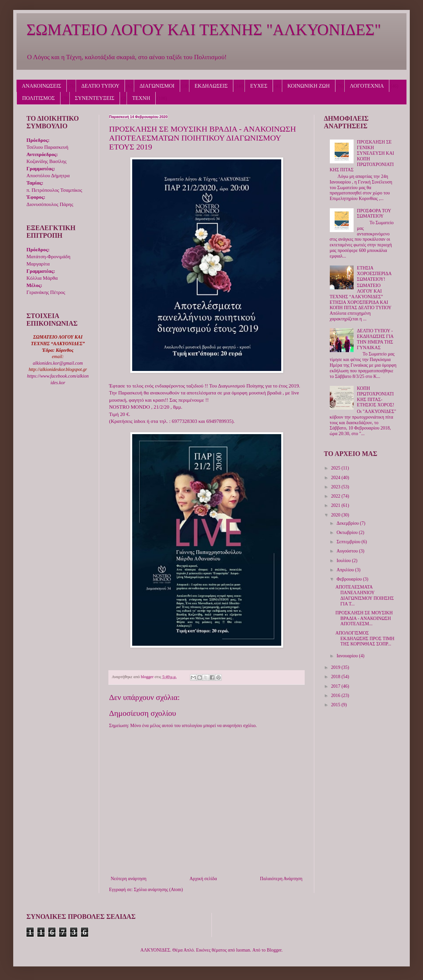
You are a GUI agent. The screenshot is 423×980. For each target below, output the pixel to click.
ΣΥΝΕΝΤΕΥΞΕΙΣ (95, 98)
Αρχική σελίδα (203, 879)
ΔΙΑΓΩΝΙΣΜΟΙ (157, 86)
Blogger (274, 950)
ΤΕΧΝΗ (141, 98)
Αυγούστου (348, 551)
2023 (336, 487)
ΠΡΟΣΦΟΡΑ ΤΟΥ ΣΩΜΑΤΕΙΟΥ (374, 214)
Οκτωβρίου (347, 532)
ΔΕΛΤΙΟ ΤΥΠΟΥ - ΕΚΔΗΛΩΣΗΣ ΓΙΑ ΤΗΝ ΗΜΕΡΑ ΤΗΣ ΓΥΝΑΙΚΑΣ (375, 339)
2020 (336, 515)
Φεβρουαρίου (350, 579)
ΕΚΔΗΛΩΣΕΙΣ (211, 86)
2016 (336, 695)
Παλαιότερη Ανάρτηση (281, 879)
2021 (336, 505)
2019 (336, 667)
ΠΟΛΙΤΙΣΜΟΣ (38, 98)
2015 (336, 705)
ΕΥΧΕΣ (259, 86)
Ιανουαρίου (348, 656)
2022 (336, 496)
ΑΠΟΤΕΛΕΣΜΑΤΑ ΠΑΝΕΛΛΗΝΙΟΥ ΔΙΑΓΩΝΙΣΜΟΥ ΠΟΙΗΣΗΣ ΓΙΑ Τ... (365, 595)
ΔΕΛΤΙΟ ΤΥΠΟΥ (100, 86)
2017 (336, 686)
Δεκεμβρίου (348, 523)
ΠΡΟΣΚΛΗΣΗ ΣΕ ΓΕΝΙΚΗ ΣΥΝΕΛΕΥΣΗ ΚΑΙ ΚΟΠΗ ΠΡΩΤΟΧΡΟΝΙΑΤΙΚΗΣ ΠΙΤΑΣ (362, 156)
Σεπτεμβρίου (349, 542)
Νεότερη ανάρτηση (129, 879)
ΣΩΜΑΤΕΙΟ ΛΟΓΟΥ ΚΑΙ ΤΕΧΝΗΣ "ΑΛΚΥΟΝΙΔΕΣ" (204, 30)
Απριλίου (346, 570)
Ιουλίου (344, 561)
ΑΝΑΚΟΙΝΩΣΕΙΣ (41, 86)
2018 (336, 677)
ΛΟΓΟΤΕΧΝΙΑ (367, 86)
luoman (243, 950)
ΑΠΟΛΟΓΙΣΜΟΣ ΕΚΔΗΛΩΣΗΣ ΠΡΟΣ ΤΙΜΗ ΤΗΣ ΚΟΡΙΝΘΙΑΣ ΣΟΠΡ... (365, 639)
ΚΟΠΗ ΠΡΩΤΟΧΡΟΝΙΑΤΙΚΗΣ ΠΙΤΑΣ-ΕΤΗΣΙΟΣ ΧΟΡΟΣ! (376, 397)
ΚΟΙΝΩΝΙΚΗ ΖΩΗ (309, 86)
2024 (336, 478)
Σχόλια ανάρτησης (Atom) (158, 890)
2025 (336, 468)
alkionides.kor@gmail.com (58, 363)
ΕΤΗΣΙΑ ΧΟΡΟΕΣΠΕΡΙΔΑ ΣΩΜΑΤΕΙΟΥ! (374, 274)
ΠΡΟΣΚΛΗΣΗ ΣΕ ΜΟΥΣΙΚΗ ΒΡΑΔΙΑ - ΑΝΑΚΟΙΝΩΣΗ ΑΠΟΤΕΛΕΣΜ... (364, 618)
